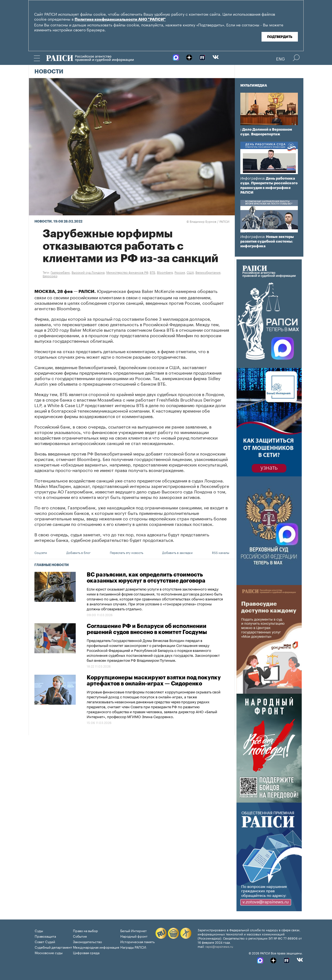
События (80, 936)
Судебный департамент (53, 947)
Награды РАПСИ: (134, 947)
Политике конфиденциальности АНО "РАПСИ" (120, 20)
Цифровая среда (86, 952)
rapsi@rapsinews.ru (219, 946)
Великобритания (208, 272)
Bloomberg (165, 272)
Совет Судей (45, 941)
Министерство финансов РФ (127, 272)
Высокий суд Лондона (88, 272)
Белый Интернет (134, 930)
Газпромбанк (60, 272)
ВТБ (153, 272)
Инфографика (252, 178)
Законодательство (87, 941)
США (190, 272)
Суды (39, 930)
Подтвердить (280, 37)
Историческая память (138, 941)
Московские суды (49, 952)
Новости (49, 72)
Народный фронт (134, 936)
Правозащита (45, 936)
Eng (281, 58)
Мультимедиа (254, 86)
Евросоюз (50, 276)
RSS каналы (221, 552)
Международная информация (96, 947)
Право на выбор (85, 930)
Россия (180, 272)
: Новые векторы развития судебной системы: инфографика (267, 241)
